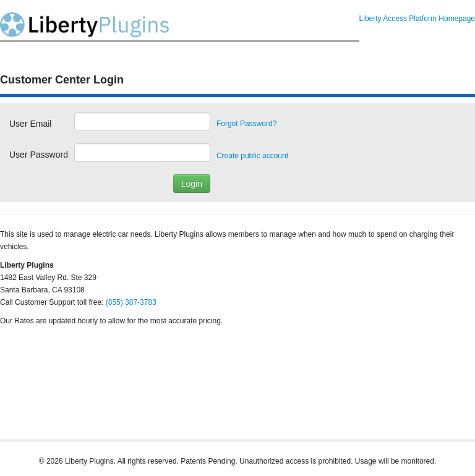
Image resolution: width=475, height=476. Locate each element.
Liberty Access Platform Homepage (417, 19)
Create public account (252, 156)
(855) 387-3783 (131, 302)
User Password (39, 155)
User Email (30, 124)
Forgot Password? (246, 124)
